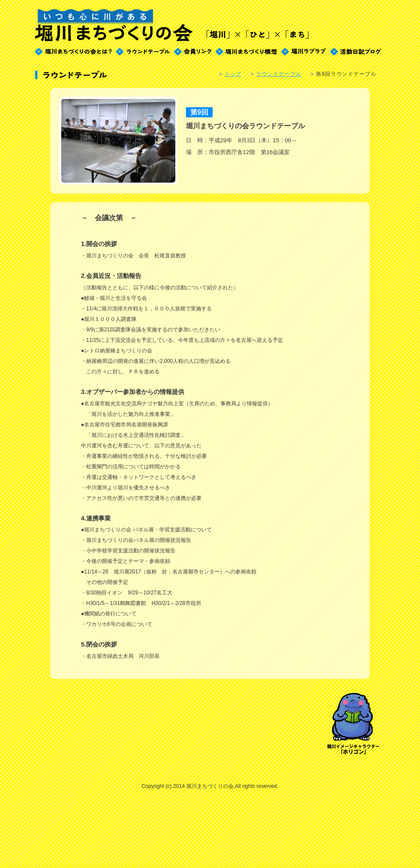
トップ (233, 74)
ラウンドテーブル (279, 74)
